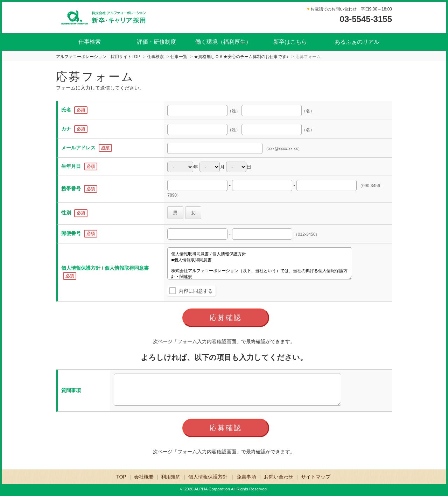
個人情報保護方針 (209, 477)
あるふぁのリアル (357, 42)
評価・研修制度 (156, 42)
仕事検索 (90, 42)
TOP (121, 477)
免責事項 (246, 477)
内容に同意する (196, 291)
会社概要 (144, 477)
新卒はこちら (290, 42)
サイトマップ (316, 477)
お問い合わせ (279, 477)
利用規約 (171, 477)
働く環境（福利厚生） (223, 42)
